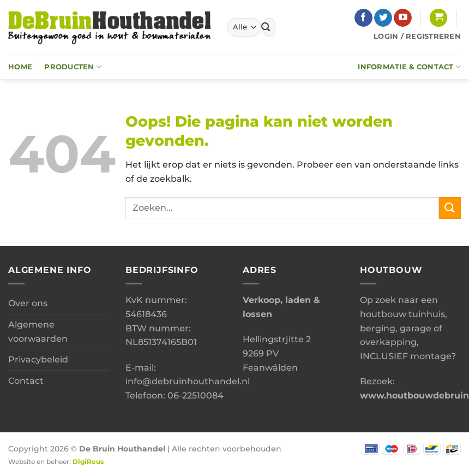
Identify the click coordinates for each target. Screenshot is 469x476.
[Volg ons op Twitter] (383, 18)
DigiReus (88, 462)
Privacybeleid (38, 359)
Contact (26, 381)
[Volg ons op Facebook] (363, 18)
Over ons (28, 303)
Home (20, 67)
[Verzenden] (266, 27)
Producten (73, 67)
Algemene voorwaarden (38, 332)
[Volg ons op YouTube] (403, 18)
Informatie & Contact (409, 67)
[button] (438, 18)
